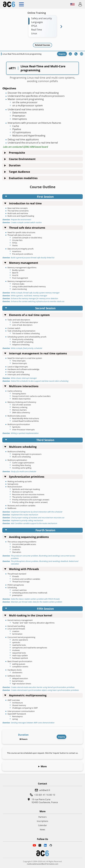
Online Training (37, 13)
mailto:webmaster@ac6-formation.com (43, 864)
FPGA (34, 26)
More (44, 766)
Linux (34, 33)
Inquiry (61, 737)
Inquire (62, 54)
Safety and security (41, 18)
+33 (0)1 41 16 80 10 (45, 795)
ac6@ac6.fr (45, 790)
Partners (42, 817)
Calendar (42, 825)
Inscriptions (42, 821)
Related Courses (42, 45)
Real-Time (37, 30)
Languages (37, 22)
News (42, 829)
